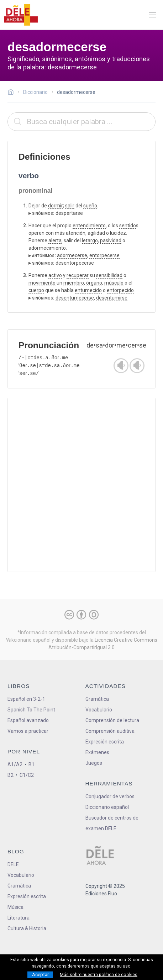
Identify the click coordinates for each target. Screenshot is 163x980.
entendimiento (89, 226)
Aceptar (40, 974)
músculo (114, 283)
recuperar (78, 275)
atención (76, 233)
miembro (74, 283)
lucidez (118, 233)
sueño (90, 206)
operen (36, 233)
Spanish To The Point (31, 710)
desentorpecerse (75, 263)
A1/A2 (15, 764)
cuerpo (36, 290)
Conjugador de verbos (110, 796)
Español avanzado (28, 720)
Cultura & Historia (27, 928)
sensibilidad (109, 275)
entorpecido (120, 290)
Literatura (19, 918)
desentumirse (112, 298)
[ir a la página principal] (21, 15)
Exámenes (97, 752)
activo (55, 275)
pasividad (111, 240)
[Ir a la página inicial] (13, 93)
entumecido (88, 290)
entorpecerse (104, 255)
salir (70, 206)
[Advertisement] (81, 485)
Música (15, 907)
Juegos (94, 763)
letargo (90, 240)
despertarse (69, 213)
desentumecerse (75, 298)
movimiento (42, 283)
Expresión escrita (105, 742)
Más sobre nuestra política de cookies (99, 975)
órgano (94, 283)
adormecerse (72, 255)
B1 (31, 764)
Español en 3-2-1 (26, 699)
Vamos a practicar (28, 731)
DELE (13, 864)
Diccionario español (107, 807)
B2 (10, 775)
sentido (128, 226)
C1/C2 (27, 775)
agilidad (96, 233)
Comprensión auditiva (110, 731)
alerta (55, 240)
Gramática (97, 699)
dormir (56, 206)
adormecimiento (47, 248)
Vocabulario (99, 710)
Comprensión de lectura (112, 720)
